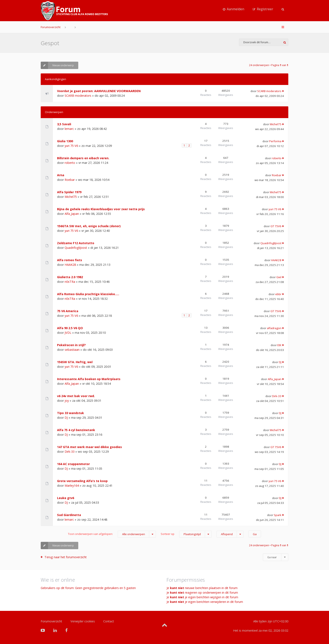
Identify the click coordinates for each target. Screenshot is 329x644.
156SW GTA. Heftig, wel (75, 362)
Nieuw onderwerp (57, 65)
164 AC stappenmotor (73, 464)
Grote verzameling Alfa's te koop (82, 481)
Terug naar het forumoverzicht (66, 557)
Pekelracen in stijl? (71, 345)
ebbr (278, 294)
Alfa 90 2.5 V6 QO (70, 328)
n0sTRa (70, 282)
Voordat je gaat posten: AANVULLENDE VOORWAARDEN (99, 91)
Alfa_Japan (72, 214)
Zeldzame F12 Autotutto (76, 243)
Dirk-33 (277, 396)
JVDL (68, 333)
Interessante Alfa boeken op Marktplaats (89, 379)
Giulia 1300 (65, 141)
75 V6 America (68, 311)
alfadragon (274, 328)
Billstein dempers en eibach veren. (83, 158)
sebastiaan (72, 350)
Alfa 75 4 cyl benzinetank (76, 430)
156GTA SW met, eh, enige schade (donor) (89, 226)
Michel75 (276, 124)
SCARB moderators (78, 96)
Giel (279, 277)
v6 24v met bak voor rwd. (76, 396)
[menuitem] (234, 9)
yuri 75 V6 (71, 146)
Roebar (70, 180)
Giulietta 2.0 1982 (70, 277)
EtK (279, 345)
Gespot (50, 43)
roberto (70, 163)
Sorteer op (186, 534)
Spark (278, 515)
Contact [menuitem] (109, 621)
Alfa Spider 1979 (69, 192)
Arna (61, 175)
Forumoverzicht (51, 27)
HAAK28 (70, 265)
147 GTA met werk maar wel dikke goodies (89, 447)
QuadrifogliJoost (76, 248)
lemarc (69, 129)
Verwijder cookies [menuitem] (83, 621)
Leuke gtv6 (66, 498)
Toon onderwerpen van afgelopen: (112, 534)
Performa (275, 141)
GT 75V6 (276, 226)
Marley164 (72, 486)
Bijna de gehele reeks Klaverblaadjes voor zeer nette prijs (101, 209)
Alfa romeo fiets (70, 260)
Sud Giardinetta (69, 515)
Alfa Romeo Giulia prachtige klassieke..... (88, 294)
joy (67, 401)
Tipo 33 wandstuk (70, 413)
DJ (280, 362)
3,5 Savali (64, 124)
